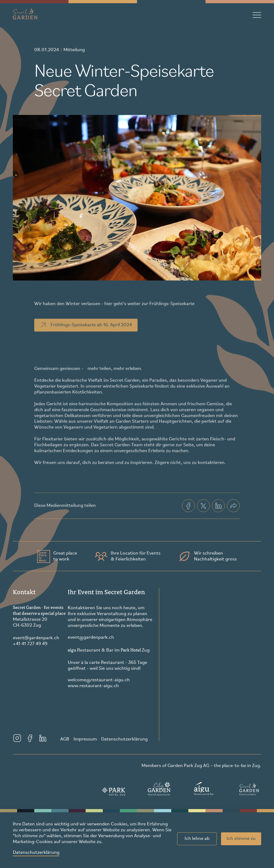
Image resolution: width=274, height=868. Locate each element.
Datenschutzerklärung (36, 853)
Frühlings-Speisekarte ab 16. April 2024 (85, 333)
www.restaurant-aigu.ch (93, 686)
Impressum (85, 739)
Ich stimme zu (241, 839)
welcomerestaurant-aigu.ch (99, 680)
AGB (65, 739)
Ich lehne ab (197, 839)
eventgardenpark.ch (36, 638)
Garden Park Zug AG (188, 766)
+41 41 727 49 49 (30, 644)
